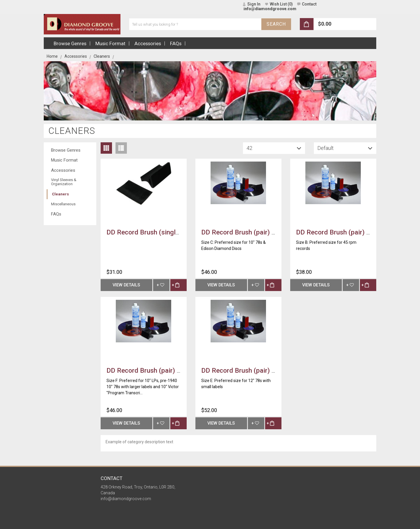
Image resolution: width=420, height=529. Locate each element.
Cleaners (60, 194)
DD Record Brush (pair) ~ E (241, 370)
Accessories (76, 56)
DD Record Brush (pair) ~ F (147, 370)
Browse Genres (66, 150)
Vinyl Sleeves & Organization (64, 182)
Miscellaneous (63, 204)
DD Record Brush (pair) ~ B (336, 232)
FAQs (56, 214)
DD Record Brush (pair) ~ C (242, 232)
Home (52, 56)
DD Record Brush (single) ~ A (150, 232)
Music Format (64, 160)
